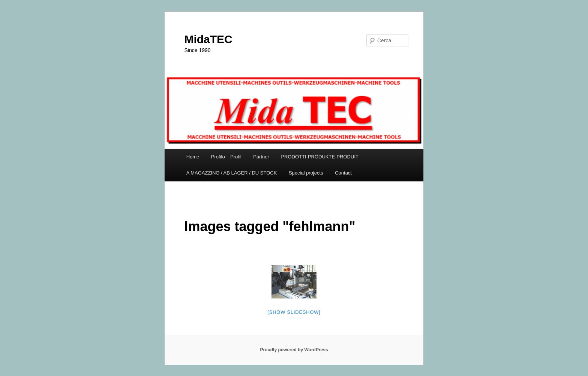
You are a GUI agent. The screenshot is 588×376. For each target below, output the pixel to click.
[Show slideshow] (294, 312)
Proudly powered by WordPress (294, 350)
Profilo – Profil (226, 157)
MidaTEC (208, 39)
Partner (261, 157)
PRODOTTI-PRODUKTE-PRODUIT (320, 157)
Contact (343, 173)
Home (193, 157)
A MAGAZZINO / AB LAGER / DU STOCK (232, 173)
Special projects (306, 173)
